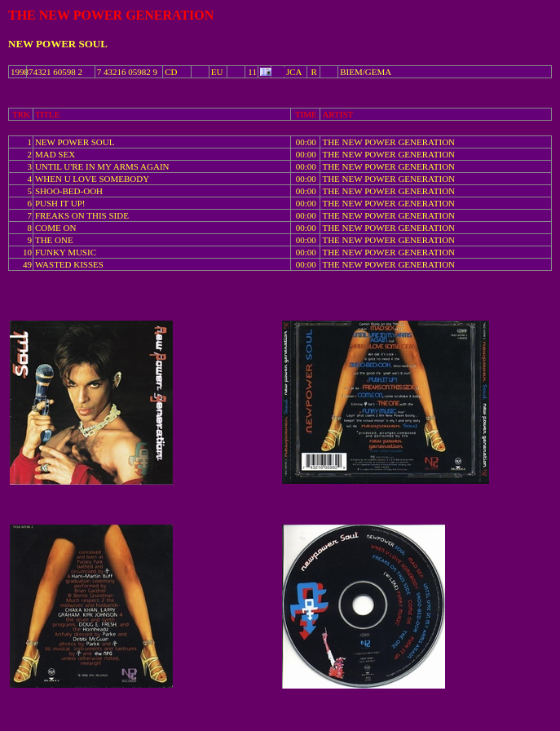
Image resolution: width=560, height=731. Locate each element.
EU (217, 72)
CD (171, 72)
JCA (294, 72)
